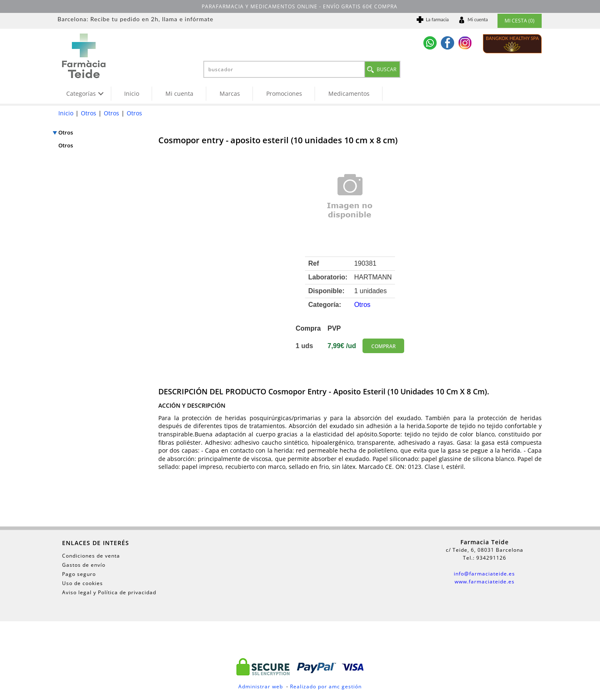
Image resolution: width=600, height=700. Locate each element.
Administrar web (261, 686)
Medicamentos (349, 93)
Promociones (284, 93)
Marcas (230, 93)
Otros (89, 113)
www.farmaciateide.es (485, 582)
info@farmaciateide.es (484, 574)
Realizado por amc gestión (326, 686)
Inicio (132, 93)
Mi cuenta (179, 93)
